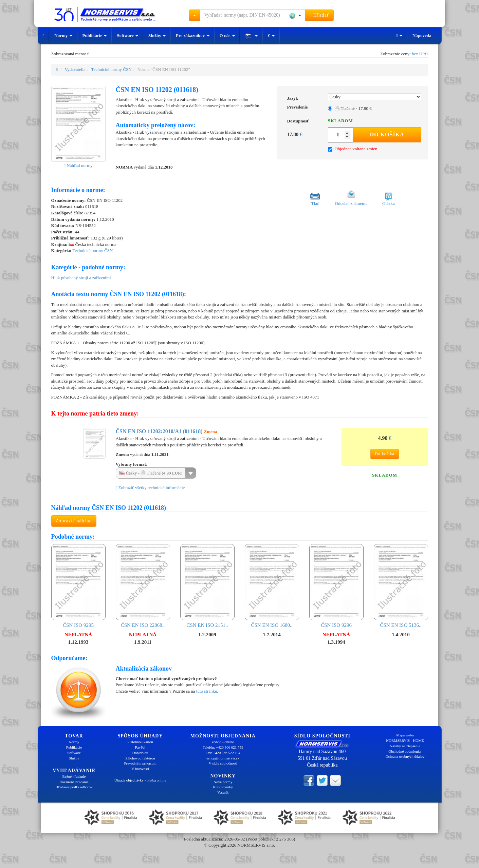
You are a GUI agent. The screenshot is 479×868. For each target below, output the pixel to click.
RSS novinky (223, 787)
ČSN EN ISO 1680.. (272, 586)
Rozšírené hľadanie (74, 782)
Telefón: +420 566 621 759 (223, 747)
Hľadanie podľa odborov (74, 787)
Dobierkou (140, 753)
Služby (157, 35)
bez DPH (420, 54)
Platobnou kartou (140, 742)
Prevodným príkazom (140, 763)
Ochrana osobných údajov (405, 756)
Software (127, 35)
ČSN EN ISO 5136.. (401, 586)
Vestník (223, 792)
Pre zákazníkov (193, 35)
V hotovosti (140, 769)
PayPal (140, 747)
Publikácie (95, 35)
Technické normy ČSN (112, 69)
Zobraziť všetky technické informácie (150, 488)
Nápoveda (422, 35)
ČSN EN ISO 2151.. (207, 586)
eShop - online (223, 742)
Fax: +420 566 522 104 (223, 753)
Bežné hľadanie (74, 776)
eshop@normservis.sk (223, 758)
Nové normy (223, 782)
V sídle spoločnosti (223, 763)
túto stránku (207, 691)
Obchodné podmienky (405, 751)
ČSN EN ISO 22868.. (143, 586)
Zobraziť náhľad (74, 521)
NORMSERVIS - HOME (405, 740)
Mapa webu (405, 735)
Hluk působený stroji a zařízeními (81, 278)
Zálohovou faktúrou (140, 758)
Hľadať (319, 15)
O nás (227, 35)
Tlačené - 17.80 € (353, 108)
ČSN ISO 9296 (336, 586)
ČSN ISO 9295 (78, 586)
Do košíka (387, 134)
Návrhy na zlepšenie (405, 746)
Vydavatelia (75, 69)
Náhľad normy (78, 165)
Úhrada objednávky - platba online (140, 780)
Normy (63, 35)
